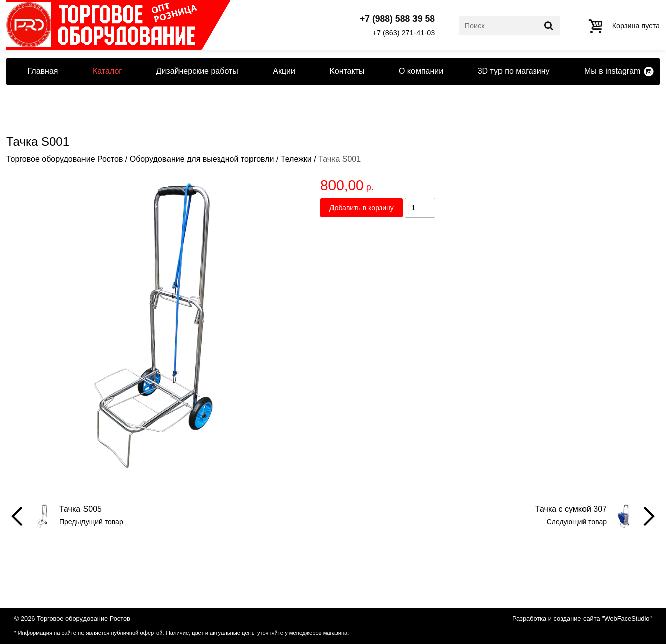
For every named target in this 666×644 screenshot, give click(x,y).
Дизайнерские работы (197, 71)
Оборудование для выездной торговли (202, 159)
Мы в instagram (612, 71)
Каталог (107, 71)
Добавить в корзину (362, 208)
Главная (43, 71)
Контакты (347, 71)
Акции (284, 71)
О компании (421, 71)
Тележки (296, 159)
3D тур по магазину (514, 71)
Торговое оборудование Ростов (64, 159)
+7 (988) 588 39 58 (397, 19)
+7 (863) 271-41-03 (404, 33)
